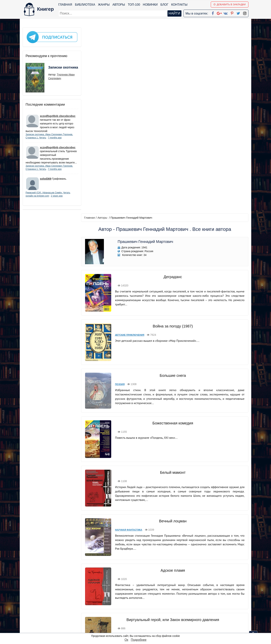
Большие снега (172, 189)
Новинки (150, 5)
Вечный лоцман (172, 330)
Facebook (140, 596)
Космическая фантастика (131, 481)
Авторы (119, 5)
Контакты (179, 5)
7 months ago (55, 137)
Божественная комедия (172, 234)
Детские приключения (129, 149)
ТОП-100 (134, 5)
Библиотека (85, 5)
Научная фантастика (128, 339)
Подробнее (139, 640)
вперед (166, 570)
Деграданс (172, 91)
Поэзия (119, 198)
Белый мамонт (172, 284)
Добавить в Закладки (230, 4)
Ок (126, 640)
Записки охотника (56, 69)
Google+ (141, 600)
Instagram (141, 625)
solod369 (46, 182)
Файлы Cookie (197, 605)
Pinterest (140, 615)
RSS (137, 630)
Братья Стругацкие (172, 522)
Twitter (139, 620)
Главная (65, 5)
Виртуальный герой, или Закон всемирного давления (172, 423)
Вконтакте (142, 610)
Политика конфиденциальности (210, 600)
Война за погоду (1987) (172, 140)
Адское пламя (172, 376)
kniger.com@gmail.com (212, 596)
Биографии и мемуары (129, 531)
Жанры (104, 5)
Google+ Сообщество (150, 605)
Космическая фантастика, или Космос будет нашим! (172, 472)
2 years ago (57, 199)
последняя (182, 570)
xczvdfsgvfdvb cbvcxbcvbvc (58, 115)
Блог (164, 5)
